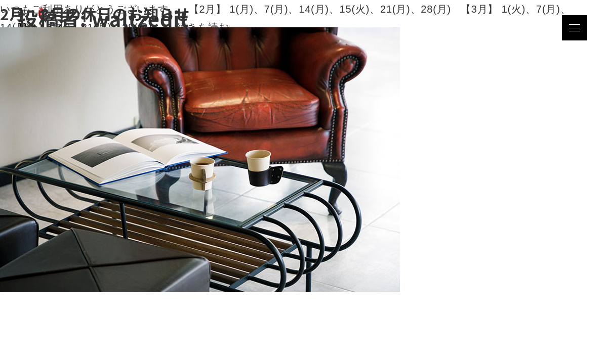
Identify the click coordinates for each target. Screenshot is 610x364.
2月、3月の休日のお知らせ (95, 14)
